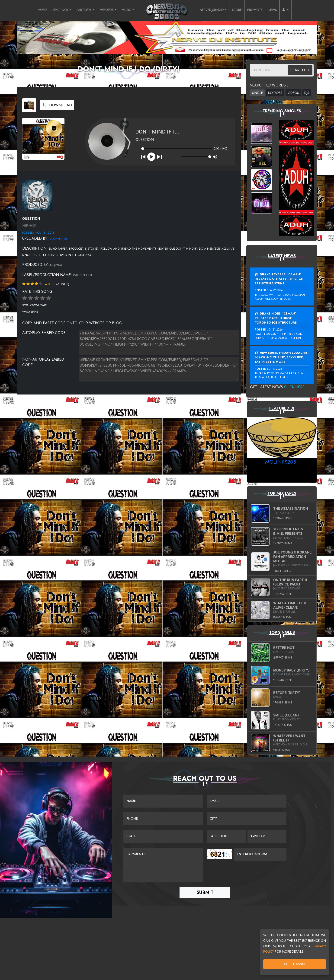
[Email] (246, 801)
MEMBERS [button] (104, 10)
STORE (243, 10)
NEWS (283, 10)
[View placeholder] (37, 195)
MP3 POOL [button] (51, 10)
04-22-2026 (276, 290)
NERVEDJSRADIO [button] (214, 10)
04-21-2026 (276, 330)
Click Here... (296, 387)
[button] (297, 10)
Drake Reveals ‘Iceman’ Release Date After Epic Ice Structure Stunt (279, 279)
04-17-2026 (276, 369)
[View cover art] (29, 105)
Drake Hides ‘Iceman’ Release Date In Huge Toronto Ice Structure (276, 318)
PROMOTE (263, 10)
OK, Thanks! (295, 964)
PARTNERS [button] (78, 10)
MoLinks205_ (282, 462)
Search (300, 70)
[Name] (163, 801)
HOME (31, 10)
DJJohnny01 (58, 239)
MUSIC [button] (126, 10)
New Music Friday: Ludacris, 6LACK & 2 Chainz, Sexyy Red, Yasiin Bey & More (282, 357)
